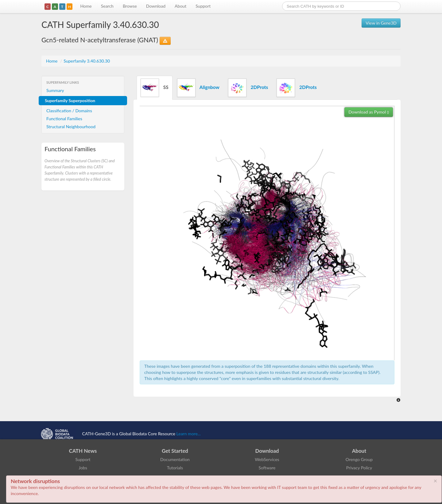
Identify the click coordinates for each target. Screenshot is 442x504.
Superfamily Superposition (70, 100)
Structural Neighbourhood (71, 127)
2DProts (248, 88)
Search (107, 6)
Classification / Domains (69, 111)
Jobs (83, 468)
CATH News (83, 451)
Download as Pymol (369, 112)
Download (156, 6)
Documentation (175, 459)
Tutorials (175, 468)
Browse (130, 6)
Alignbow (198, 88)
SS (155, 88)
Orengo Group (359, 459)
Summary (55, 90)
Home (86, 6)
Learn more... (189, 434)
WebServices (267, 459)
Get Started (175, 451)
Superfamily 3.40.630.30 (87, 61)
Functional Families (64, 119)
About (180, 6)
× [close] (435, 481)
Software (267, 468)
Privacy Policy (359, 468)
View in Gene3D (381, 23)
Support (203, 6)
